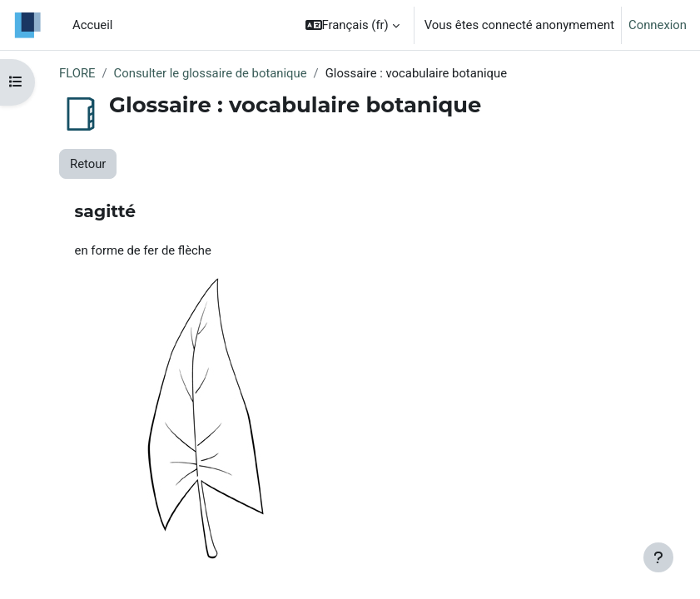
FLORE (77, 73)
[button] (352, 25)
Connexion (658, 25)
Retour (88, 164)
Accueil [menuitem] (92, 25)
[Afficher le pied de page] (658, 557)
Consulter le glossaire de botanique (211, 73)
